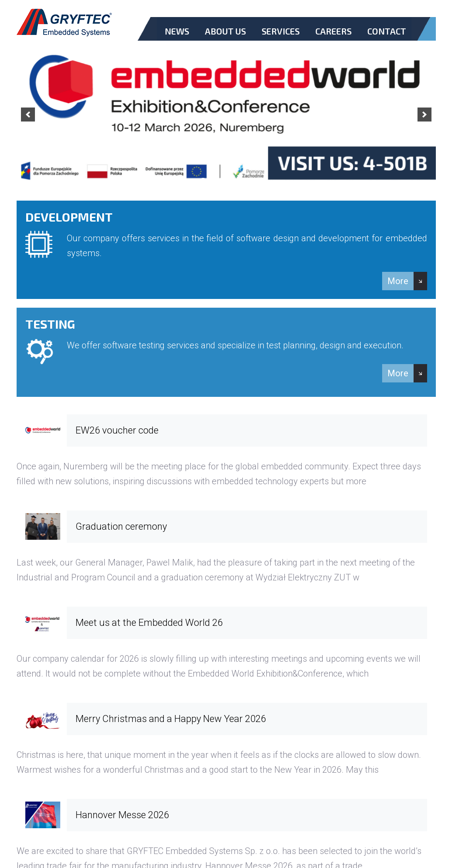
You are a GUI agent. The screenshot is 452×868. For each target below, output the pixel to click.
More (398, 281)
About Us (225, 31)
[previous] (28, 115)
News (177, 31)
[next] (424, 115)
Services (281, 31)
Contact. (387, 38)
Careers (333, 31)
